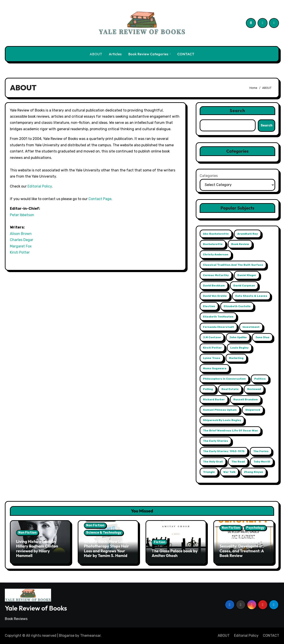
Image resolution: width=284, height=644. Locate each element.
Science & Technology (104, 533)
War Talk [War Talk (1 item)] (229, 472)
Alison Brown (21, 234)
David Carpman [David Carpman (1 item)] (244, 286)
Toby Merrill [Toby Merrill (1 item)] (262, 462)
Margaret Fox (21, 246)
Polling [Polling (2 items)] (208, 389)
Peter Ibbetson (22, 215)
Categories (209, 176)
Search (237, 110)
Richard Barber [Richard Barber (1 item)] (214, 399)
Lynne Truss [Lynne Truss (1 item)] (212, 358)
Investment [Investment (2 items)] (251, 327)
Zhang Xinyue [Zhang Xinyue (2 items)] (254, 472)
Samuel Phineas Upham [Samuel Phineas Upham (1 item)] (220, 410)
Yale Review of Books (36, 608)
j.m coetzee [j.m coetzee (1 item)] (212, 337)
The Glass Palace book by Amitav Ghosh (175, 553)
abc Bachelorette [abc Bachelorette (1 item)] (216, 234)
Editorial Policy (40, 186)
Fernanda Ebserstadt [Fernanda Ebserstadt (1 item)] (219, 327)
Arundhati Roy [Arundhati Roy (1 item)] (248, 234)
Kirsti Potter (20, 252)
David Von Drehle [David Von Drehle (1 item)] (215, 296)
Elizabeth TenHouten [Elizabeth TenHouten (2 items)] (218, 317)
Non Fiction (27, 533)
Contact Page (100, 199)
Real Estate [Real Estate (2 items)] (230, 389)
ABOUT (96, 54)
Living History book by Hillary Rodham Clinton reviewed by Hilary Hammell (37, 549)
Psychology (255, 528)
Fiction (160, 542)
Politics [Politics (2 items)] (260, 379)
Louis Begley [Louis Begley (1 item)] (239, 348)
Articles (115, 54)
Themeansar (90, 636)
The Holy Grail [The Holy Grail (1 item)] (213, 462)
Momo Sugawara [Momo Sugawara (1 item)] (215, 368)
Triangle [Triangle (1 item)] (209, 472)
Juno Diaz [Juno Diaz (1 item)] (262, 337)
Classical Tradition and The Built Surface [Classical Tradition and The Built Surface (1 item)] (233, 265)
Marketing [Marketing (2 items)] (236, 358)
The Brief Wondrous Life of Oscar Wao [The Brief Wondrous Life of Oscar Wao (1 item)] (230, 431)
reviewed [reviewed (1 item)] (254, 389)
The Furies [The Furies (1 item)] (261, 451)
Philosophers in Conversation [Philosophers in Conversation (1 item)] (224, 379)
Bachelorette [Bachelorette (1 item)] (213, 244)
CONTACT (186, 54)
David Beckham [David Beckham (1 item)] (214, 286)
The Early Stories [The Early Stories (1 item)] (216, 441)
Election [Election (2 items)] (209, 306)
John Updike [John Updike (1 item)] (238, 337)
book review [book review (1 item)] (240, 244)
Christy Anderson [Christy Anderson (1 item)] (216, 254)
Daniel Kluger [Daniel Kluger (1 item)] (247, 275)
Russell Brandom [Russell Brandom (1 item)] (246, 399)
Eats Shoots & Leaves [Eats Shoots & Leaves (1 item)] (251, 296)
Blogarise (67, 636)
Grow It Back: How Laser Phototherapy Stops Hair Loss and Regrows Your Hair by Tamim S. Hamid (106, 549)
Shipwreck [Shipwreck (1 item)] (253, 410)
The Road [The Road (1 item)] (238, 462)
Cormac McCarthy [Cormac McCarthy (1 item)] (216, 275)
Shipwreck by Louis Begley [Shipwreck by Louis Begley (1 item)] (222, 420)
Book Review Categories (149, 54)
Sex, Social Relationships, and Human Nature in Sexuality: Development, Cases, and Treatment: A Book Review (242, 546)
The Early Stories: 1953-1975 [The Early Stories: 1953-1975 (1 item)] (224, 451)
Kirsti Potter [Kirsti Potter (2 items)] (212, 348)
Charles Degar (22, 240)
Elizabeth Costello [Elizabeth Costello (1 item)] (237, 306)
